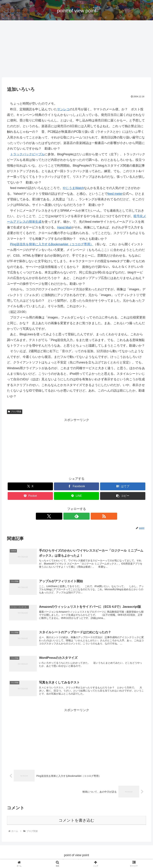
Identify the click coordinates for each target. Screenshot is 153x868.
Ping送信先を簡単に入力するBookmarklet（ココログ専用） (52, 244)
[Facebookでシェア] (77, 486)
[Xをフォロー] (69, 516)
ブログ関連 (15, 412)
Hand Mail (64, 227)
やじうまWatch (73, 188)
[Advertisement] (76, 49)
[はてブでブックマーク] (123, 486)
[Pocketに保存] (30, 496)
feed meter (115, 194)
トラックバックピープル (27, 154)
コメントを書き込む (76, 823)
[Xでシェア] (30, 486)
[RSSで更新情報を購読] (85, 516)
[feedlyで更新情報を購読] (77, 516)
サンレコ (63, 109)
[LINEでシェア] (77, 496)
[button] (123, 496)
